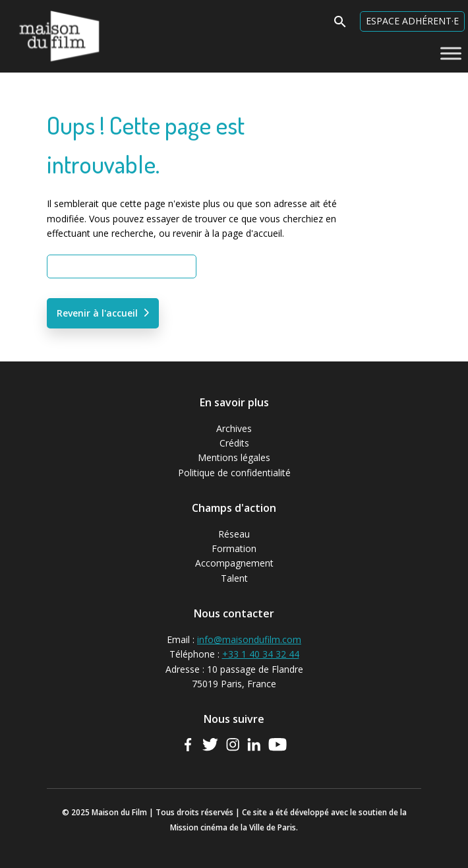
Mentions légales (234, 457)
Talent (234, 578)
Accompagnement (234, 563)
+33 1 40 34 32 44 (261, 654)
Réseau (234, 534)
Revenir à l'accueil (97, 313)
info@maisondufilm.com (249, 639)
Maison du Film (33, 10)
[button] (340, 25)
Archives (234, 428)
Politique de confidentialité (234, 473)
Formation (234, 548)
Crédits (234, 443)
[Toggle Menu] (451, 53)
